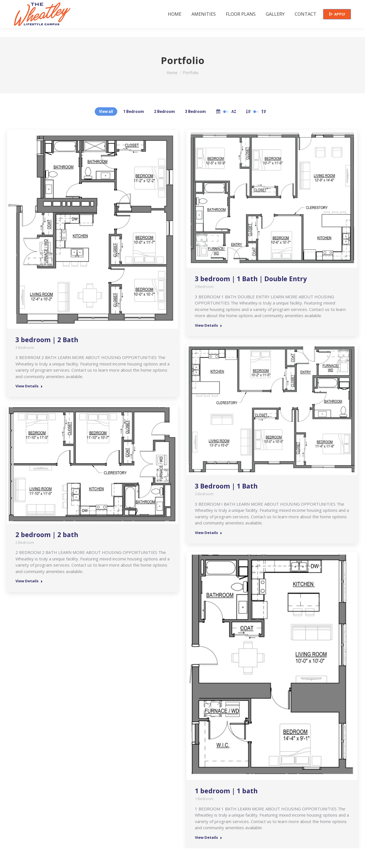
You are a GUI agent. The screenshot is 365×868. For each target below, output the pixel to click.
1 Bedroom (134, 112)
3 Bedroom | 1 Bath (226, 486)
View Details (29, 386)
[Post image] (93, 229)
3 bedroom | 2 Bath (47, 340)
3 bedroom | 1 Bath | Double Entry (251, 279)
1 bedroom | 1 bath (226, 791)
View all (106, 112)
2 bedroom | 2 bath (47, 535)
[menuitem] (175, 23)
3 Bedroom (195, 112)
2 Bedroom (165, 112)
